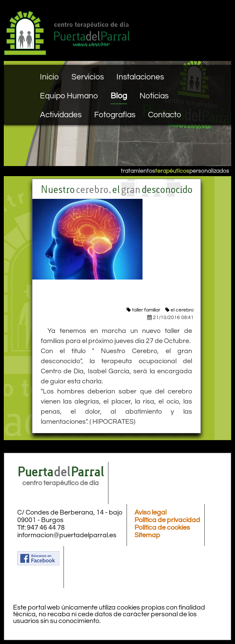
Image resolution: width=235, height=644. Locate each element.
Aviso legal (151, 512)
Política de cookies (162, 528)
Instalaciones (140, 77)
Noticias (154, 96)
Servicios (88, 77)
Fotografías (115, 115)
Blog (119, 96)
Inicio (49, 77)
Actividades (61, 115)
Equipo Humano (69, 96)
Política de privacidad (167, 520)
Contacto (165, 115)
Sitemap (147, 535)
